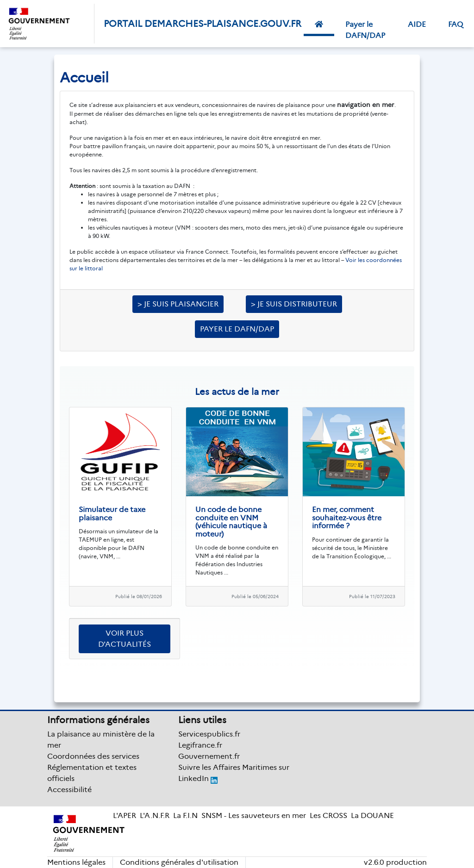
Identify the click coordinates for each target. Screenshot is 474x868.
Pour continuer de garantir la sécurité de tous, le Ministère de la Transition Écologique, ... (352, 548)
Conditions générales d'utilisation (179, 862)
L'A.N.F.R (155, 815)
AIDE (417, 24)
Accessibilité (69, 790)
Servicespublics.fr (209, 734)
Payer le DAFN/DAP (365, 30)
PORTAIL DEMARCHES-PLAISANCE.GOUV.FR (203, 24)
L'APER (125, 815)
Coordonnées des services (93, 756)
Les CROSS (328, 815)
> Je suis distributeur (294, 304)
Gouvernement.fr (209, 756)
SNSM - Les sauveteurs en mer (254, 815)
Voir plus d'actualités (125, 639)
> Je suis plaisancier (178, 304)
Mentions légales (76, 862)
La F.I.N (185, 815)
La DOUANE (372, 815)
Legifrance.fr (200, 745)
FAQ (455, 24)
